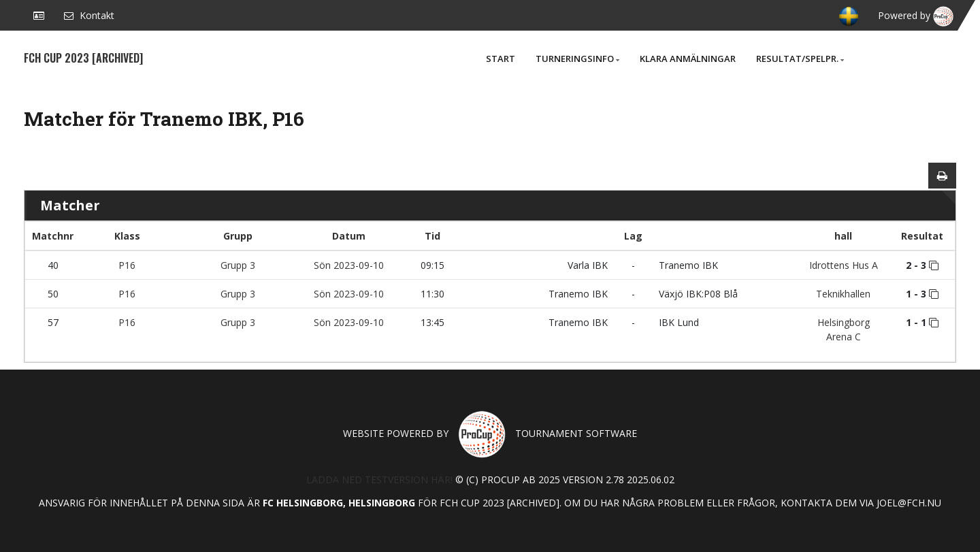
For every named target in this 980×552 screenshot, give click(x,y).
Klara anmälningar (688, 59)
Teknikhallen (843, 294)
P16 (127, 265)
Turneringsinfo (577, 59)
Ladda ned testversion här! (379, 480)
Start (501, 59)
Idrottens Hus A (844, 265)
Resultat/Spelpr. (800, 59)
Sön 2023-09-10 (349, 265)
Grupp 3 (238, 265)
